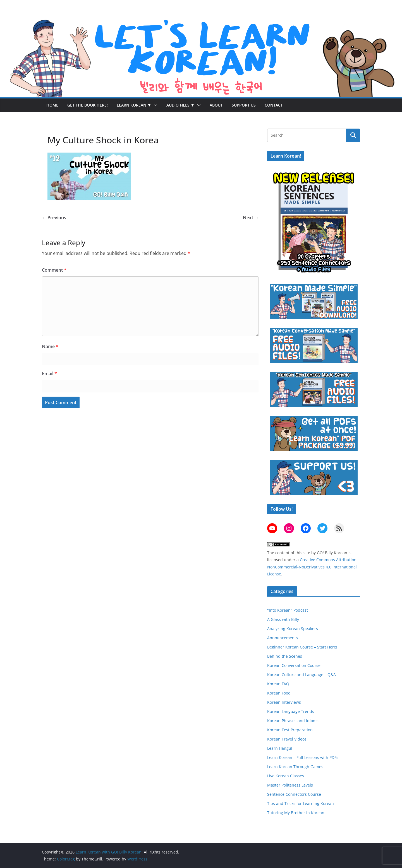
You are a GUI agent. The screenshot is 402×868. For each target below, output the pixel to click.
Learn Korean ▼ (134, 105)
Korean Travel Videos (287, 739)
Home (52, 105)
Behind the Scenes (285, 656)
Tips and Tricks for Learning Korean (301, 803)
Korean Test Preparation (290, 730)
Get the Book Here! (88, 105)
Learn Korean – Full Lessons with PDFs (303, 757)
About (216, 105)
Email (49, 373)
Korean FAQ (278, 684)
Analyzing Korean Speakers (293, 629)
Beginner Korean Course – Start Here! (302, 647)
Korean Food (279, 693)
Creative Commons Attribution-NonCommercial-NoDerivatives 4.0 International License (313, 567)
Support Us (244, 105)
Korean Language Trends (291, 711)
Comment (54, 270)
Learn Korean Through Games (295, 767)
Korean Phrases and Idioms (293, 721)
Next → (251, 218)
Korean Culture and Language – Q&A (301, 675)
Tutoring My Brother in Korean (296, 813)
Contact (274, 105)
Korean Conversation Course (294, 665)
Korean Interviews (284, 702)
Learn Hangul (280, 748)
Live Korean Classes (286, 776)
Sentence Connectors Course (294, 794)
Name (50, 346)
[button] (154, 105)
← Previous (54, 218)
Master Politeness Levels (290, 785)
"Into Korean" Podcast (288, 610)
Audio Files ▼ (180, 105)
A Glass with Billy (283, 619)
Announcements (283, 638)
